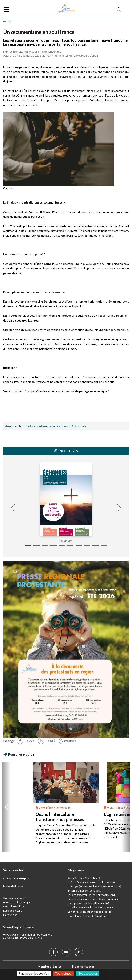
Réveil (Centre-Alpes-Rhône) (84, 878)
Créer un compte (16, 878)
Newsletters (13, 886)
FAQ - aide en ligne (14, 906)
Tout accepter (88, 973)
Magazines (76, 870)
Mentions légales (50, 966)
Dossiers (7, 21)
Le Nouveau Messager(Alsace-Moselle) (90, 912)
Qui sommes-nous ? (15, 898)
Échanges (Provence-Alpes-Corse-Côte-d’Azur (94, 886)
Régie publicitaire (13, 911)
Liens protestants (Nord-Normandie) (88, 903)
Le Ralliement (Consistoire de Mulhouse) (91, 907)
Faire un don (10, 915)
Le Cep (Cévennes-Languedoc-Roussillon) (91, 882)
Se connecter (13, 870)
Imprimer (69, 741)
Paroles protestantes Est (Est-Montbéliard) (92, 895)
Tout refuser (64, 973)
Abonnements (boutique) (17, 902)
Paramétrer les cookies (34, 973)
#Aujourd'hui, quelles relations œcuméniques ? (38, 426)
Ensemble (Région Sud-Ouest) (85, 891)
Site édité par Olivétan (19, 927)
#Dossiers (79, 426)
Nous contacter (83, 966)
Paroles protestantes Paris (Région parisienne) (94, 899)
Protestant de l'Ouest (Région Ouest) (88, 916)
